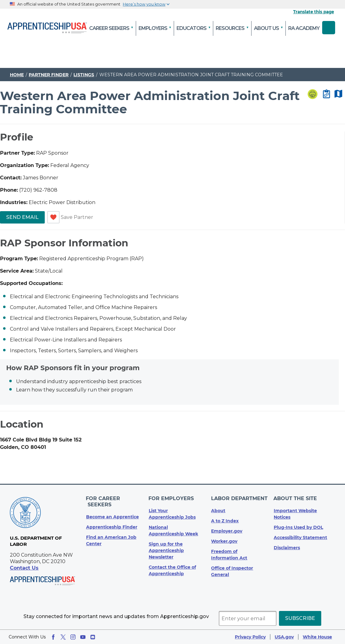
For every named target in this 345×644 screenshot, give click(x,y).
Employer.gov (227, 530)
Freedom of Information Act (229, 554)
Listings (84, 75)
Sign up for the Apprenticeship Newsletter (166, 550)
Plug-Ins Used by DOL (298, 527)
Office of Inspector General (232, 571)
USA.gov (284, 637)
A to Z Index (225, 520)
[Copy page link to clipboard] (326, 94)
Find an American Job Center (111, 534)
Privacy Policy (250, 637)
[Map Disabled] (338, 94)
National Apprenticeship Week (173, 530)
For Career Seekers (116, 498)
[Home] (47, 28)
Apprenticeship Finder (112, 520)
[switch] (53, 217)
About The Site (295, 498)
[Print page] (313, 95)
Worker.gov (224, 541)
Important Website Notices (295, 513)
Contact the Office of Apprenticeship (172, 570)
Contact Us (24, 568)
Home (17, 75)
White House (317, 637)
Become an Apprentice (112, 510)
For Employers (171, 498)
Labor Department (239, 498)
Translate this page (314, 12)
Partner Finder (49, 75)
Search (329, 28)
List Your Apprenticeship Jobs (172, 513)
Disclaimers (287, 547)
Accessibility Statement (300, 537)
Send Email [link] (22, 217)
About (218, 510)
